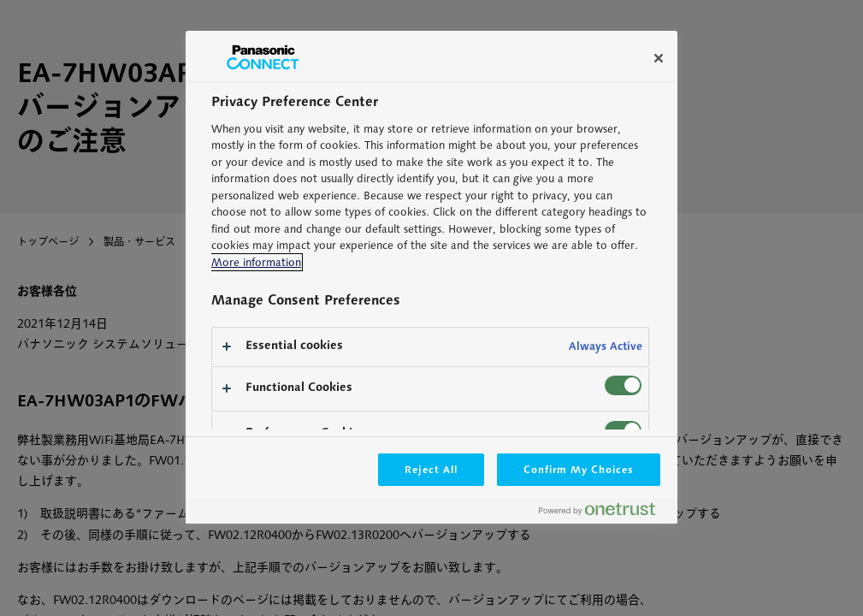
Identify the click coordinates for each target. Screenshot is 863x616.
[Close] (659, 58)
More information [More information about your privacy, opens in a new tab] (256, 262)
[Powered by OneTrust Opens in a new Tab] (604, 513)
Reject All (431, 469)
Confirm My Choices (579, 469)
